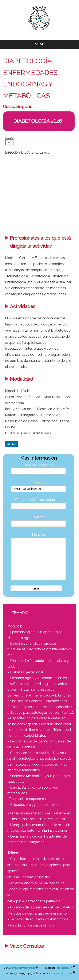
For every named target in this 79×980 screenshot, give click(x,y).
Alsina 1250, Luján (62, 973)
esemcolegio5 (64, 968)
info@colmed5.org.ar (24, 968)
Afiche (11, 444)
